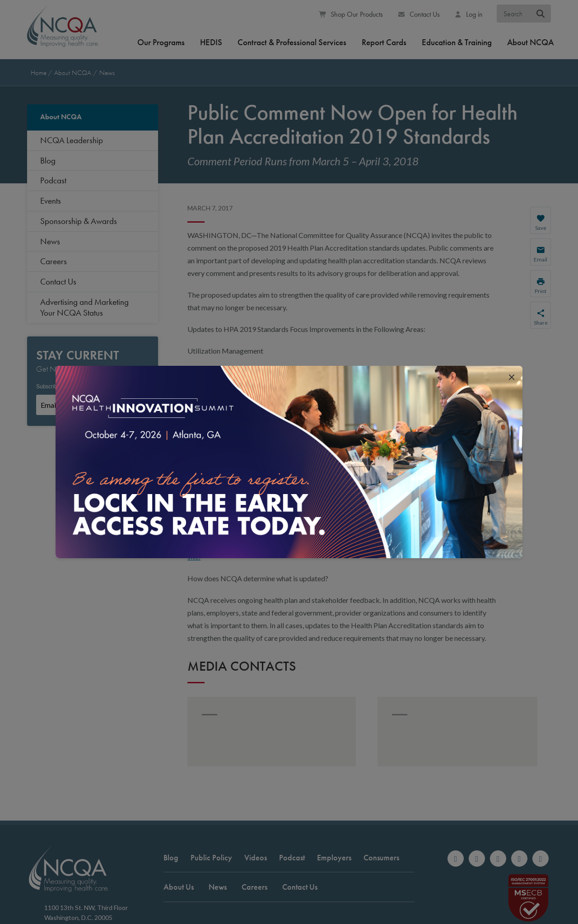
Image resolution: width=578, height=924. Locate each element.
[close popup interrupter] (512, 377)
